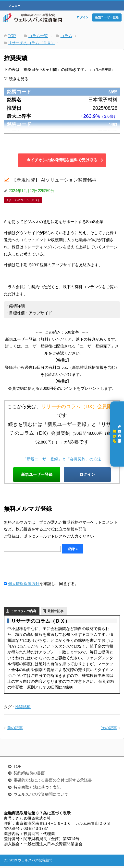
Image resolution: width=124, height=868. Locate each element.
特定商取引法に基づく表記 (37, 789)
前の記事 (15, 730)
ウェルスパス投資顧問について (41, 796)
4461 (112, 124)
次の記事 (109, 730)
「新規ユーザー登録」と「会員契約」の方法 (62, 459)
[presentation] (41, 569)
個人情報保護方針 (24, 585)
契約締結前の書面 (29, 775)
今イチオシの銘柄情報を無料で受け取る (62, 160)
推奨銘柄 (23, 709)
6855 (112, 92)
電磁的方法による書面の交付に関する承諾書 (53, 782)
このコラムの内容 (24, 613)
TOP (18, 768)
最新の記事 (56, 613)
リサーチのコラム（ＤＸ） (23, 200)
